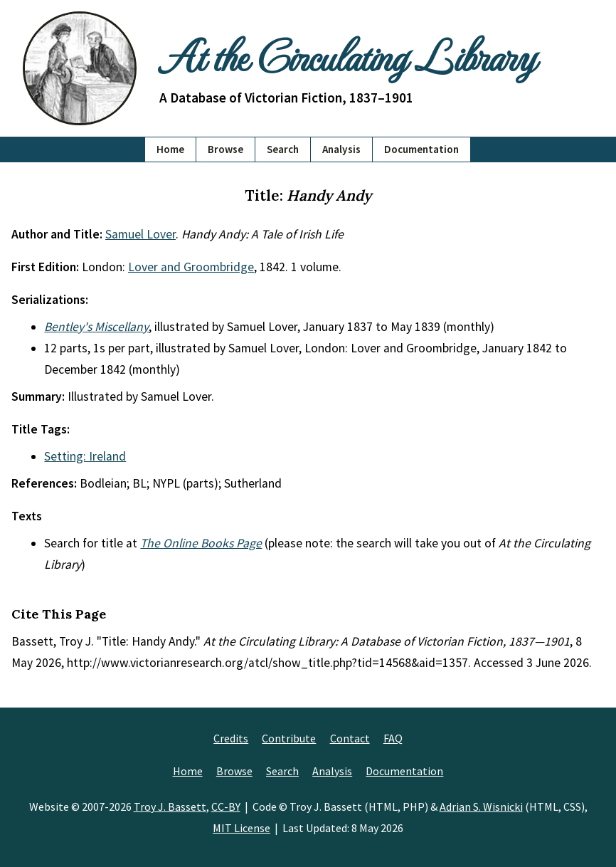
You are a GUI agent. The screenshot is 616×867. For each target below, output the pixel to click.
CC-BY (226, 806)
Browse (225, 149)
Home (170, 149)
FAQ (393, 738)
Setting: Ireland (85, 456)
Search (283, 149)
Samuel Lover (140, 234)
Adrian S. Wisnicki (481, 806)
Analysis (341, 149)
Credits (231, 738)
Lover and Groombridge (191, 267)
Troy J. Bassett (170, 806)
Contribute (289, 738)
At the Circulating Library (347, 55)
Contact (350, 738)
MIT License (241, 828)
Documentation (421, 149)
